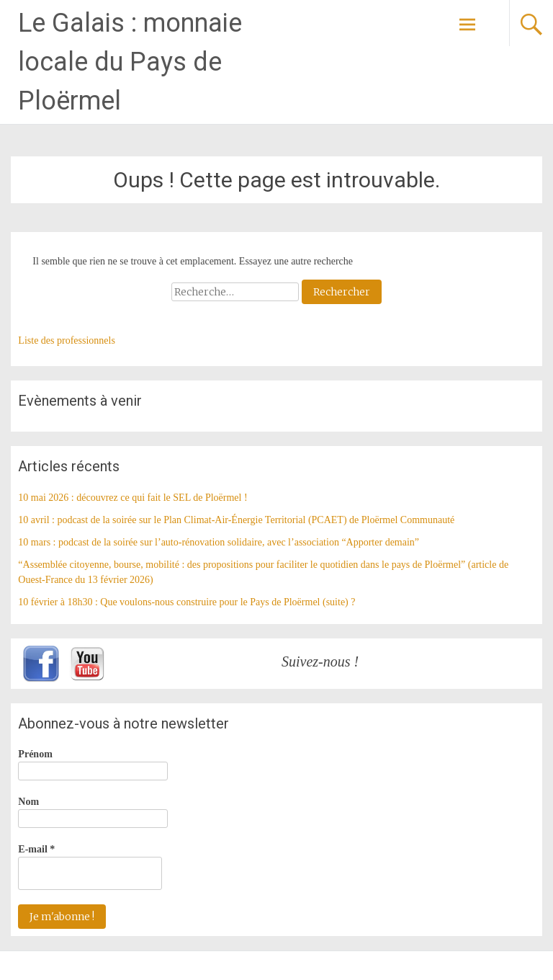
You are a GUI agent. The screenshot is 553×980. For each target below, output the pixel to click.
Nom (28, 802)
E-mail (36, 849)
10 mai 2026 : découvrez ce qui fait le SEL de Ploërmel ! (132, 498)
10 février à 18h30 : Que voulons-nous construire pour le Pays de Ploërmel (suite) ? (186, 602)
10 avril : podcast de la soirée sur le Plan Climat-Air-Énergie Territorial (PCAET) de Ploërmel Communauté (236, 520)
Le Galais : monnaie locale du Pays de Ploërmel (130, 62)
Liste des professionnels (67, 340)
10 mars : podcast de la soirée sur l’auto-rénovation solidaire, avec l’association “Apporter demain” (219, 542)
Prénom (35, 754)
